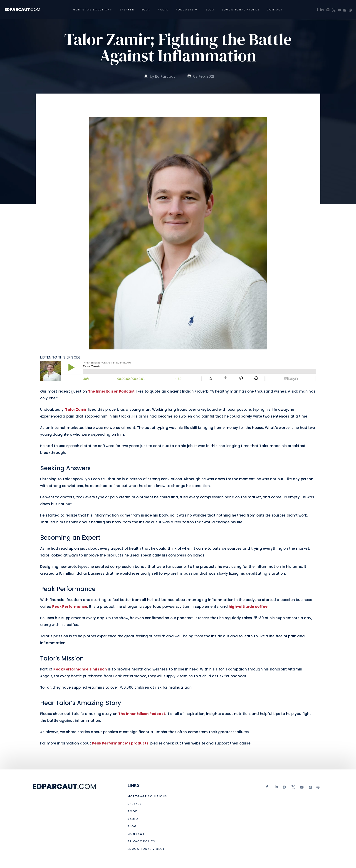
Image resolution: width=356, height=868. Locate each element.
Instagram (285, 788)
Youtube (302, 788)
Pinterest (318, 788)
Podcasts (185, 10)
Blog (210, 10)
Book (146, 10)
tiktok (310, 788)
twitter (293, 788)
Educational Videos (241, 10)
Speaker (127, 10)
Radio (163, 10)
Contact (275, 10)
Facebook (268, 788)
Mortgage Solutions (93, 10)
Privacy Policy (142, 841)
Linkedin (277, 788)
